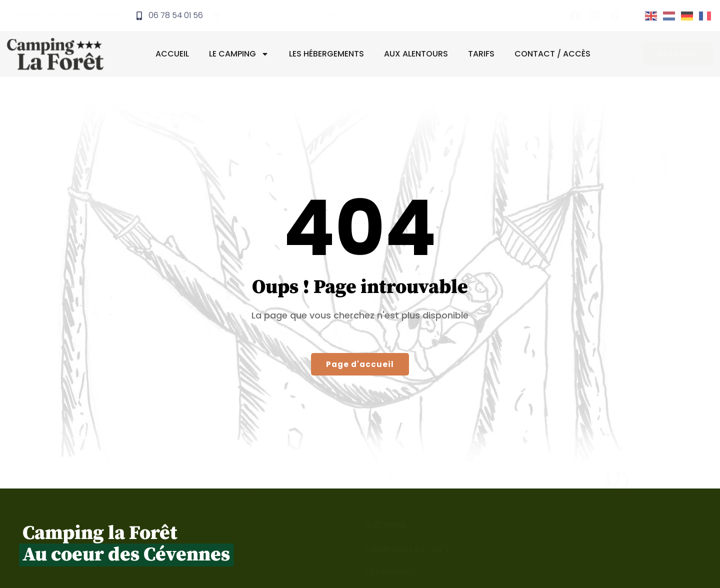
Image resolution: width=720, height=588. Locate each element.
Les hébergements (328, 54)
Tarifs (483, 54)
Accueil (174, 54)
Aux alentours (418, 54)
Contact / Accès (554, 54)
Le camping (241, 54)
